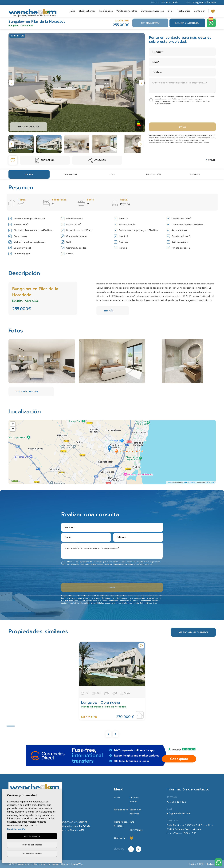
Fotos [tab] (112, 174)
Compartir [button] (97, 160)
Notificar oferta (150, 23)
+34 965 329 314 (170, 2)
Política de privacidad (181, 99)
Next (141, 83)
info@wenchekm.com (204, 2)
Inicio (73, 11)
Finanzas (195, 174)
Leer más (116, 311)
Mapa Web (77, 864)
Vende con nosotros (127, 11)
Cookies (65, 864)
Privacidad (53, 864)
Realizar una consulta (187, 23)
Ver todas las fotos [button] (35, 392)
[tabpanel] (112, 681)
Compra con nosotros (152, 11)
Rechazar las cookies (32, 854)
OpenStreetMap (189, 482)
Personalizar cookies (32, 845)
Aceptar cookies (32, 836)
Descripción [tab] (70, 174)
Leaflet (169, 482)
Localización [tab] (154, 174)
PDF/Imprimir (45, 160)
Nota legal (40, 864)
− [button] (13, 429)
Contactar (199, 11)
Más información (16, 829)
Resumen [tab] (29, 174)
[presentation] (166, 113)
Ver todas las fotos (28, 127)
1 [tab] (11, 726)
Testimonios (184, 11)
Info (170, 11)
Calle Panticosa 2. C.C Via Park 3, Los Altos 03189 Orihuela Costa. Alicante (190, 827)
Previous (12, 83)
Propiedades (106, 11)
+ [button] (13, 424)
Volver (211, 160)
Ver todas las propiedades (193, 632)
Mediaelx (211, 864)
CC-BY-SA (210, 482)
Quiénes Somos (87, 11)
